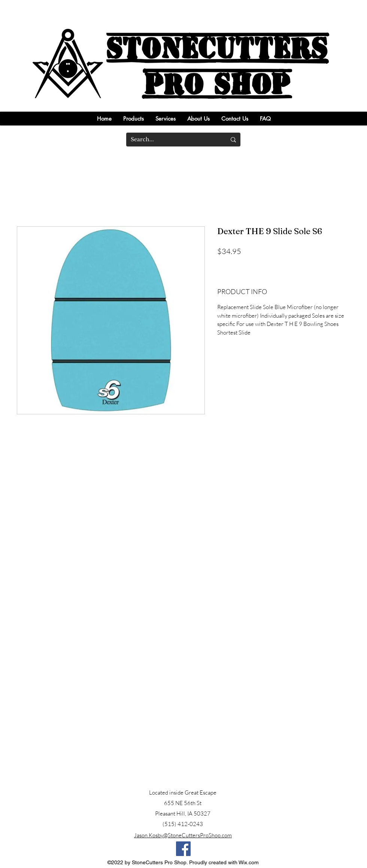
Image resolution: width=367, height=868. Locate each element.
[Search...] (173, 140)
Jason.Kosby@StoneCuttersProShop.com (183, 835)
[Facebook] (183, 849)
